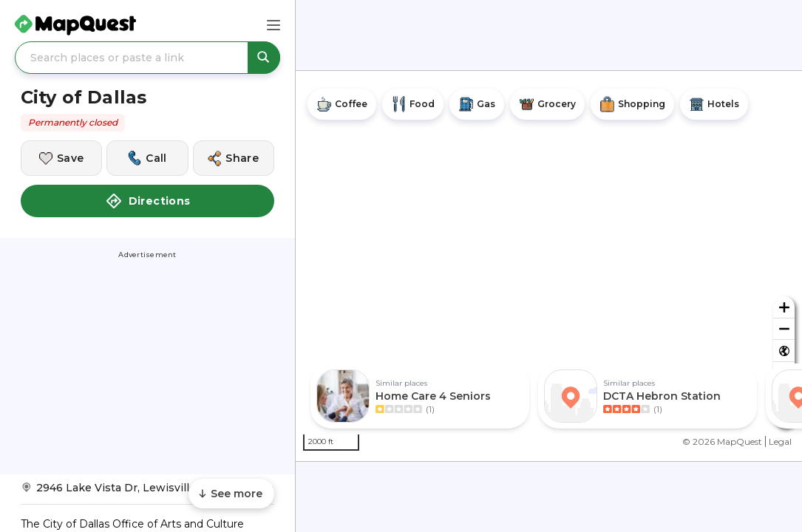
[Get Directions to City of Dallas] (147, 492)
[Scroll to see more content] (231, 494)
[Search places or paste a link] (147, 58)
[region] (549, 266)
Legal (780, 441)
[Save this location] (61, 158)
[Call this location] (147, 158)
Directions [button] (148, 201)
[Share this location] (234, 158)
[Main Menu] (273, 25)
